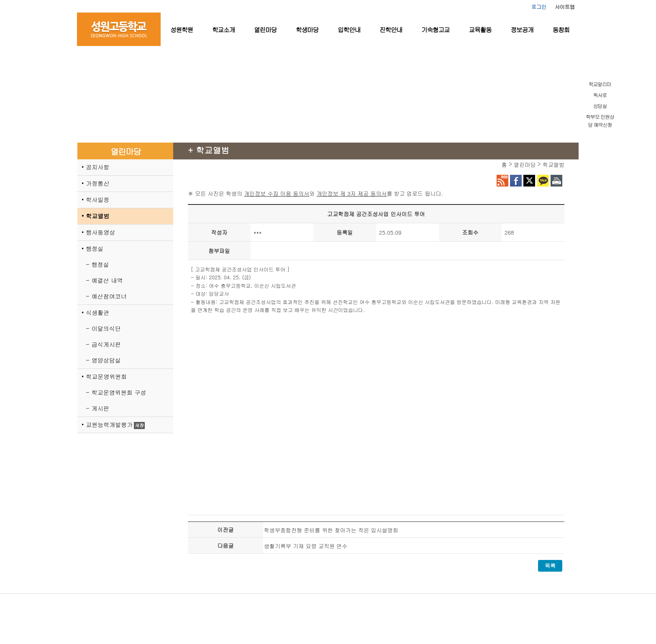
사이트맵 (565, 6)
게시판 (100, 408)
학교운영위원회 (106, 376)
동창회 (561, 29)
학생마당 (307, 29)
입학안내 (349, 29)
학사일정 (97, 199)
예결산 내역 (107, 280)
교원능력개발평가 (109, 424)
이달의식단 (106, 328)
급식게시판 (106, 344)
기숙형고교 (436, 29)
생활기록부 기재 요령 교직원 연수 (306, 546)
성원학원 (182, 29)
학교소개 (223, 29)
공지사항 (97, 167)
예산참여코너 (109, 296)
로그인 (539, 6)
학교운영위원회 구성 (119, 392)
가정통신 (97, 183)
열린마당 (265, 29)
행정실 (95, 248)
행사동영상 (100, 232)
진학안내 (391, 29)
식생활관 (97, 312)
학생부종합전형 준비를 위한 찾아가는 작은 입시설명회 (331, 530)
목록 (550, 566)
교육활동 (480, 29)
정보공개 (522, 29)
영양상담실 (106, 360)
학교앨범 (97, 216)
